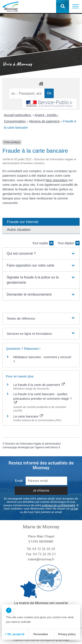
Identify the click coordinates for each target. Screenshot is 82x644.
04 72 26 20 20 (44, 549)
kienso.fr (55, 447)
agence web (43, 447)
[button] (76, 6)
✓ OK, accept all (14, 634)
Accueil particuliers (18, 115)
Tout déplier (69, 243)
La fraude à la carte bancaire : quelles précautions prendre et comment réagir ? (42, 398)
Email (19, 481)
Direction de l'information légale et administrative (33, 444)
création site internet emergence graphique (41, 640)
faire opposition (57, 180)
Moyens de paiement (45, 121)
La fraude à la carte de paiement (39, 385)
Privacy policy (67, 634)
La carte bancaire (28, 416)
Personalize (41, 634)
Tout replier (43, 243)
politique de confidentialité (58, 505)
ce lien (74, 509)
